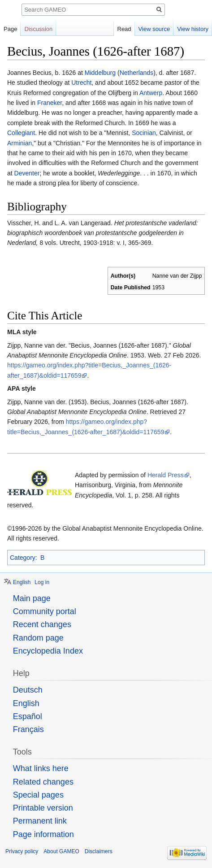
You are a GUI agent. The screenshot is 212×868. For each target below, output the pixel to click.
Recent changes (42, 624)
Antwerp (151, 93)
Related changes (43, 782)
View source (154, 29)
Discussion (38, 29)
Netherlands (137, 73)
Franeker (49, 103)
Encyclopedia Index (48, 651)
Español (28, 716)
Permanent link (40, 821)
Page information (43, 834)
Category (23, 558)
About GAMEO (61, 851)
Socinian (144, 133)
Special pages (38, 795)
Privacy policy (22, 851)
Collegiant (21, 133)
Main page (32, 598)
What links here (41, 768)
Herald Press (166, 475)
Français (28, 729)
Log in (42, 582)
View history (193, 29)
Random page (38, 638)
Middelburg (100, 73)
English (22, 582)
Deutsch (28, 690)
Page (10, 29)
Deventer (27, 173)
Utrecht (81, 83)
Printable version (43, 808)
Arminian (19, 143)
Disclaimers (99, 851)
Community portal (45, 611)
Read (124, 29)
